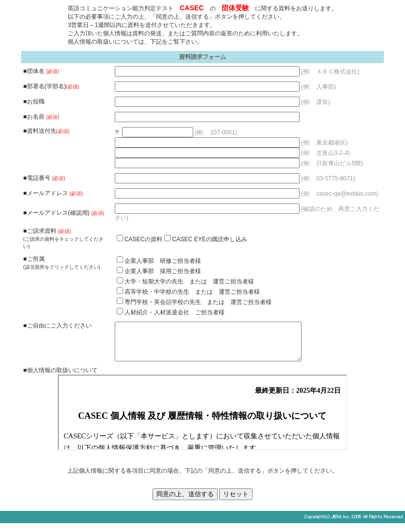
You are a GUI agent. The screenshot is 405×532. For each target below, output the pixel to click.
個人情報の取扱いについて (202, 420)
